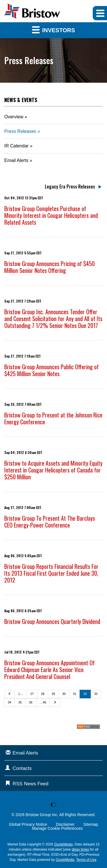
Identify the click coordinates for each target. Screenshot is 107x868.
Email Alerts (16, 160)
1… (21, 694)
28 (43, 694)
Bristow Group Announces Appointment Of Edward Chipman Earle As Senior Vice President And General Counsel (50, 670)
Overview (14, 117)
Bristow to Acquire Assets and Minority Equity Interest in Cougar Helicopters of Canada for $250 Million (53, 470)
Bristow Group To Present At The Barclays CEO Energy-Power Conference (50, 522)
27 (32, 694)
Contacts (22, 768)
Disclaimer (65, 824)
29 (53, 694)
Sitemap (91, 824)
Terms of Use (86, 860)
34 (9, 702)
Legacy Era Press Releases (70, 186)
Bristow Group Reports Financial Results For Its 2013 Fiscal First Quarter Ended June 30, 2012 (51, 573)
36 (31, 702)
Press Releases (20, 131)
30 (64, 694)
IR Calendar (16, 146)
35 (20, 702)
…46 (43, 702)
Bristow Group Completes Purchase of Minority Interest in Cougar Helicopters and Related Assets (51, 215)
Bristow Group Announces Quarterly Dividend (52, 621)
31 (74, 694)
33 (96, 694)
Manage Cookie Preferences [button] (57, 828)
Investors (53, 30)
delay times (80, 849)
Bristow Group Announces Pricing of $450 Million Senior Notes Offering (50, 267)
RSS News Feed (31, 784)
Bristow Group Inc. (42, 815)
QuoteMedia (63, 844)
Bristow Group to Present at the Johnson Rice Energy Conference (53, 418)
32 (85, 694)
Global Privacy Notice (28, 824)
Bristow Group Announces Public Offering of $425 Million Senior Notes (52, 370)
